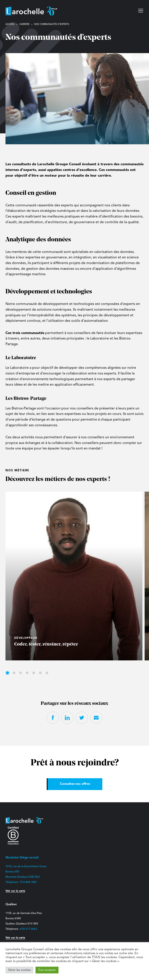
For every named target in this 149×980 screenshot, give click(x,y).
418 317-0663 (29, 929)
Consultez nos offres (75, 784)
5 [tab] (34, 673)
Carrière (24, 24)
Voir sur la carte (15, 891)
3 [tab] (21, 673)
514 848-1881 (29, 882)
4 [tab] (27, 673)
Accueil (10, 24)
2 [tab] (14, 673)
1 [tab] (7, 673)
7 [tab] (47, 673)
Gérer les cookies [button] (19, 970)
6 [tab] (40, 673)
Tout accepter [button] (47, 970)
